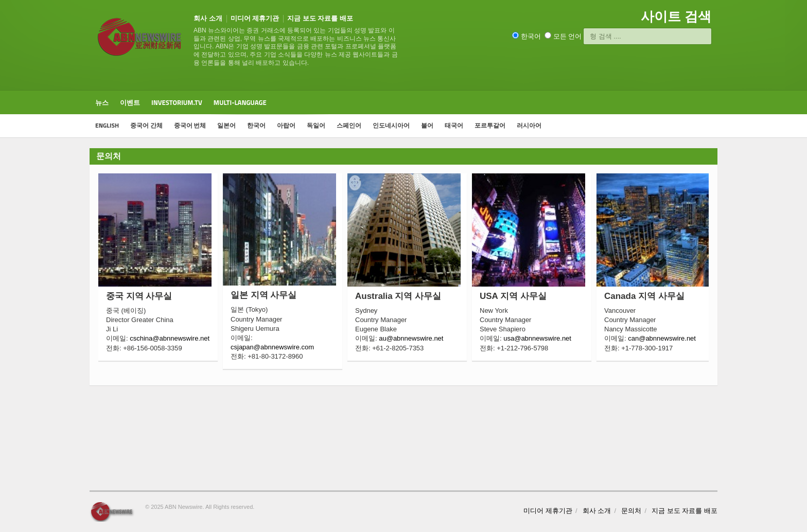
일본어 (226, 125)
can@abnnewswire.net (662, 338)
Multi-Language (240, 102)
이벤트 (130, 102)
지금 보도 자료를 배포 (320, 18)
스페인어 (349, 125)
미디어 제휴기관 (255, 18)
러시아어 (529, 125)
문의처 (631, 511)
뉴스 (102, 102)
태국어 (454, 125)
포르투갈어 (490, 125)
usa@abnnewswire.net (537, 338)
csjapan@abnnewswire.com (272, 347)
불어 (427, 125)
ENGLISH (107, 125)
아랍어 (286, 125)
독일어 (316, 125)
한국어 (256, 125)
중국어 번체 (190, 125)
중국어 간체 (146, 125)
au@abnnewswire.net (411, 338)
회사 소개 (208, 18)
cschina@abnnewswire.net (170, 338)
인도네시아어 (391, 125)
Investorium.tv (177, 102)
